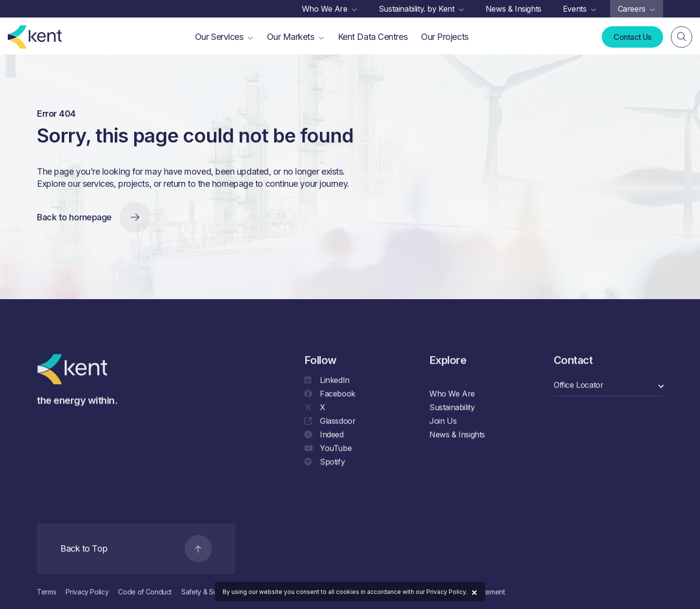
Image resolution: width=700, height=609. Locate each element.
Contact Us (632, 37)
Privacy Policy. (447, 592)
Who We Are (452, 394)
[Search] (682, 37)
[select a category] (608, 386)
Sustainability (452, 408)
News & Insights (457, 435)
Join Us (443, 422)
